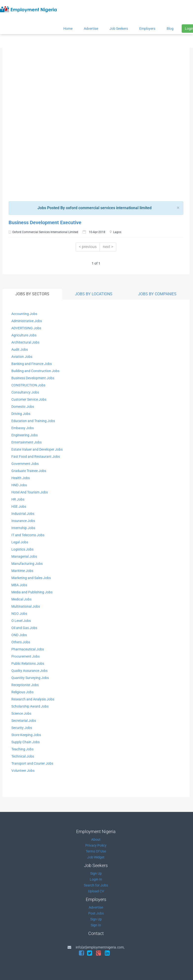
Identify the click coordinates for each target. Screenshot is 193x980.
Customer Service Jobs (29, 399)
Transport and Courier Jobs (32, 763)
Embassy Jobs (23, 428)
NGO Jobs (19, 614)
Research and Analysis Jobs (33, 699)
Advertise (91, 29)
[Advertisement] (94, 87)
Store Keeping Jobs (26, 735)
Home (68, 29)
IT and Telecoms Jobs (28, 535)
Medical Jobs (21, 599)
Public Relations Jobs (28, 664)
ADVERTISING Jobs (26, 328)
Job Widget (96, 857)
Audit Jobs (20, 349)
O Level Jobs (21, 621)
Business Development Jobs (33, 378)
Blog (170, 29)
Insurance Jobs (23, 521)
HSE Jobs (19, 506)
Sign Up (96, 873)
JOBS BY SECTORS (32, 294)
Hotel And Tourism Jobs (30, 492)
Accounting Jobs (24, 314)
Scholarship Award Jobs (30, 706)
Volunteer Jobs (23, 771)
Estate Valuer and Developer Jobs (37, 449)
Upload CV (96, 891)
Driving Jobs (21, 414)
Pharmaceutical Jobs (28, 649)
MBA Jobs (19, 585)
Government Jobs (25, 464)
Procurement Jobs (26, 656)
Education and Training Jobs (33, 421)
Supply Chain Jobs (26, 742)
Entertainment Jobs (26, 442)
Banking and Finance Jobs (32, 364)
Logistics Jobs (22, 549)
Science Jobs (21, 713)
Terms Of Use (96, 851)
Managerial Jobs (24, 556)
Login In (96, 879)
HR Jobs (18, 499)
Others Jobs (21, 642)
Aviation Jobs (22, 357)
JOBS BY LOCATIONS (94, 294)
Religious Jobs (22, 692)
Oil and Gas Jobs (24, 628)
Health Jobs (21, 478)
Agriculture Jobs (24, 335)
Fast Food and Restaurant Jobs (36, 457)
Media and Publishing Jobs (32, 592)
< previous (88, 247)
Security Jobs (22, 728)
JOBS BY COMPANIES (157, 294)
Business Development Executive (45, 222)
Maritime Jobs (22, 571)
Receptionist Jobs (25, 685)
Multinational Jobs (26, 606)
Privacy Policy (96, 845)
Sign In (96, 925)
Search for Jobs (96, 885)
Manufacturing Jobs (27, 564)
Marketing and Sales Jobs (31, 578)
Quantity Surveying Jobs (30, 678)
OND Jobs (19, 635)
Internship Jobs (23, 528)
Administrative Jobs (27, 321)
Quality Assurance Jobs (29, 671)
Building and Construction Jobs (35, 371)
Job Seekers (119, 29)
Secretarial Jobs (24, 721)
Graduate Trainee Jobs (29, 471)
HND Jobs (19, 485)
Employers (147, 29)
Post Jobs (96, 913)
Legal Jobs (20, 542)
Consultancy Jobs (25, 392)
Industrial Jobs (23, 514)
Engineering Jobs (25, 435)
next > (108, 247)
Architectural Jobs (25, 342)
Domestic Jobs (23, 407)
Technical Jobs (23, 756)
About (96, 839)
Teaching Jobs (22, 749)
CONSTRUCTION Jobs (28, 385)
